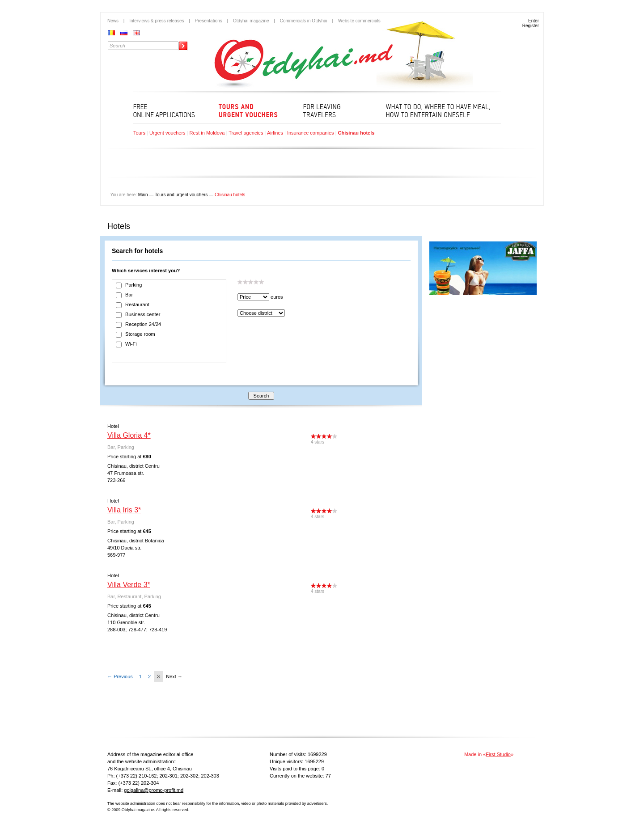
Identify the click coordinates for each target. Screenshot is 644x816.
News (113, 21)
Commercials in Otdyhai (304, 21)
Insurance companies (311, 133)
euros (277, 297)
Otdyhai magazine (251, 21)
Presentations (209, 21)
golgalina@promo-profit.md (154, 790)
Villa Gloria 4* (129, 435)
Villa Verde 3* (129, 585)
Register (531, 26)
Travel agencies (246, 133)
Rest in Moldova (207, 133)
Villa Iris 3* (124, 510)
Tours (139, 133)
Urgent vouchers (167, 133)
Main (143, 195)
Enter (534, 21)
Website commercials (359, 21)
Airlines (275, 133)
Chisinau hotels (356, 133)
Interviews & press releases (157, 21)
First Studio (498, 754)
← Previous (120, 676)
